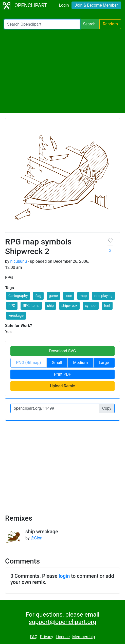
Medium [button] (80, 363)
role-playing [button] (103, 296)
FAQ (34, 637)
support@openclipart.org (62, 622)
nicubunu (18, 261)
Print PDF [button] (62, 374)
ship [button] (50, 306)
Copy (107, 408)
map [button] (83, 296)
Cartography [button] (18, 296)
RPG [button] (12, 306)
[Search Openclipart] (42, 24)
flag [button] (38, 296)
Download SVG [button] (63, 351)
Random (110, 24)
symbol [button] (91, 306)
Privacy (47, 637)
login (64, 576)
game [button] (53, 296)
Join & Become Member (96, 5)
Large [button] (104, 363)
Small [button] (57, 363)
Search (89, 24)
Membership (84, 637)
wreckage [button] (16, 316)
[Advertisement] (62, 71)
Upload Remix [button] (62, 386)
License (63, 637)
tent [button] (107, 306)
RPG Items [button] (31, 306)
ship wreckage (42, 532)
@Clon (36, 538)
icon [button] (69, 296)
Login (64, 5)
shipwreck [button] (69, 306)
